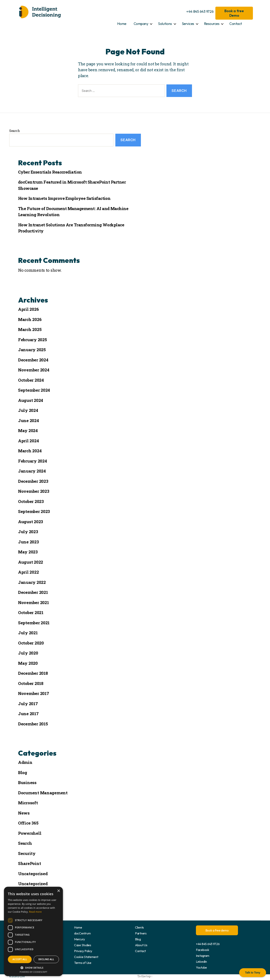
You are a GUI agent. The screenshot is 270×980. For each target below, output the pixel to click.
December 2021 (33, 592)
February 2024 (33, 461)
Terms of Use (83, 963)
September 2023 (34, 511)
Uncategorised (33, 874)
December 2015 (33, 724)
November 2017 (34, 693)
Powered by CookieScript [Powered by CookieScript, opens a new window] (34, 972)
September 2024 (34, 390)
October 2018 (31, 683)
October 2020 (31, 643)
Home (122, 24)
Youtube (201, 967)
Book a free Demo (234, 13)
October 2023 (31, 501)
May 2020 (28, 663)
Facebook (203, 950)
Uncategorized (33, 884)
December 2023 (33, 481)
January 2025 (32, 350)
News (24, 813)
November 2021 (34, 602)
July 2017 (28, 704)
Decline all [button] (46, 959)
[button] (33, 968)
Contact (236, 24)
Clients (139, 927)
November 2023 (34, 491)
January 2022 (32, 582)
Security (27, 853)
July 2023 (28, 532)
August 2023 (31, 522)
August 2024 (31, 400)
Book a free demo (217, 930)
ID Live (21, 976)
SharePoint (29, 863)
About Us (141, 945)
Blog (23, 772)
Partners (141, 933)
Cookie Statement (86, 957)
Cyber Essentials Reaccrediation (50, 172)
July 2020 (28, 653)
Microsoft (28, 803)
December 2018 (33, 673)
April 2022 (28, 572)
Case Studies (83, 945)
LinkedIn (201, 962)
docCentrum (82, 933)
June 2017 (28, 714)
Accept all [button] (20, 959)
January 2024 (32, 471)
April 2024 (28, 441)
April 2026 (28, 309)
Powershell (30, 833)
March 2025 (30, 329)
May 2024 (28, 431)
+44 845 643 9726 (200, 11)
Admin (25, 762)
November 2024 (34, 370)
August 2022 (31, 562)
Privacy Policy (83, 951)
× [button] (58, 891)
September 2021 (34, 623)
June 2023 (28, 542)
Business (27, 783)
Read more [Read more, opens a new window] (35, 912)
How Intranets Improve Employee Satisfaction (64, 198)
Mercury (79, 939)
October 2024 (31, 380)
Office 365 (28, 823)
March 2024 (30, 451)
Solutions (165, 24)
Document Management (43, 793)
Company (141, 24)
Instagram (203, 956)
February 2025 (33, 340)
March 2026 (30, 319)
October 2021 (31, 612)
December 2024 (33, 360)
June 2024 (28, 421)
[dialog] (33, 931)
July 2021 (28, 633)
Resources (212, 24)
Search (14, 131)
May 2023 (28, 552)
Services (188, 24)
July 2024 (28, 410)
